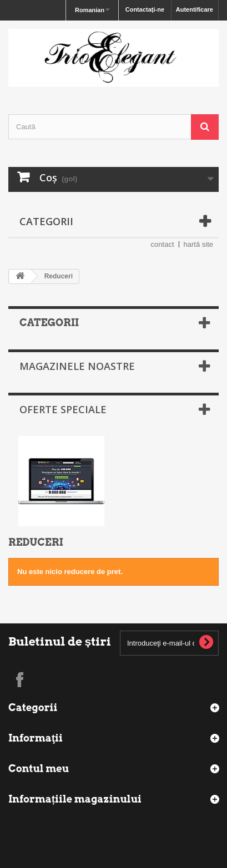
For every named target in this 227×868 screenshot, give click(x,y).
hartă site (198, 244)
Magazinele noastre (77, 366)
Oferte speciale (63, 409)
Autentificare (195, 9)
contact (163, 244)
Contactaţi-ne (145, 9)
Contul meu (39, 768)
